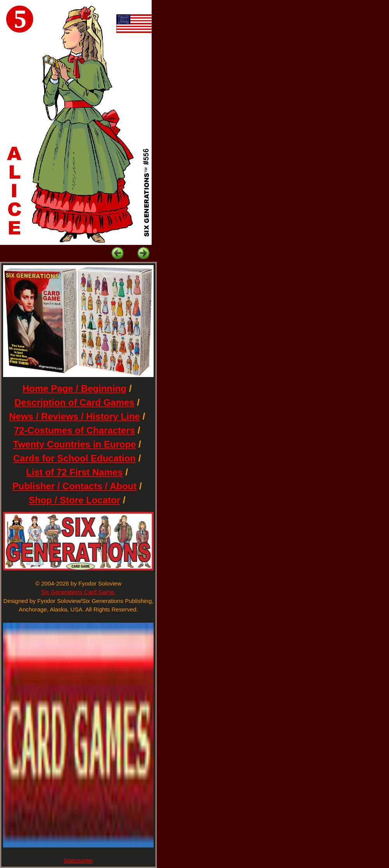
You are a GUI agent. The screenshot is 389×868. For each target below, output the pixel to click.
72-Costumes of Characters (74, 430)
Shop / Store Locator (74, 500)
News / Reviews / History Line (74, 416)
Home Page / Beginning (74, 388)
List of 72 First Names (74, 472)
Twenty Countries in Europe (75, 444)
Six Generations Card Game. (79, 592)
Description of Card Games (74, 402)
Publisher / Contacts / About (74, 486)
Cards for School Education (74, 458)
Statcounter (79, 860)
